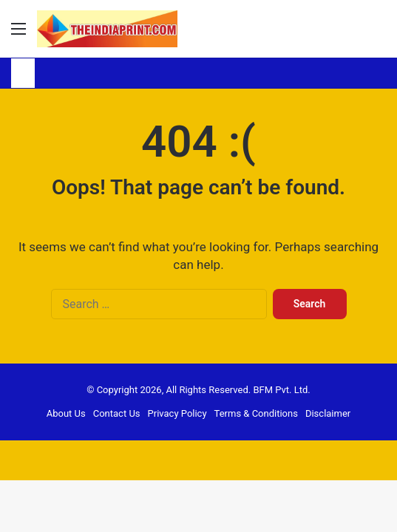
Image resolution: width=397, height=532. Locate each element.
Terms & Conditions (256, 413)
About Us (66, 413)
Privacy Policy (177, 413)
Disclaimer (328, 413)
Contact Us (117, 413)
